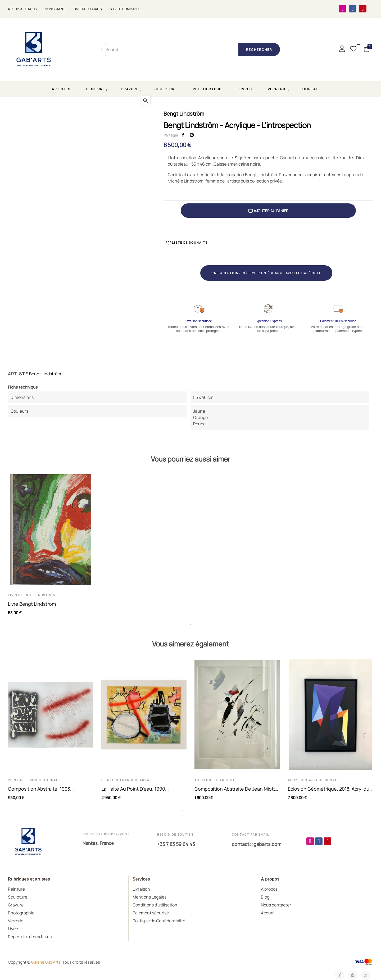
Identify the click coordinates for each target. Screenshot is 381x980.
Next (365, 736)
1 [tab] (190, 625)
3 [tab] (193, 810)
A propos (269, 889)
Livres (14, 595)
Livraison (141, 889)
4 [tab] (198, 810)
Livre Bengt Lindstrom (32, 604)
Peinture (17, 780)
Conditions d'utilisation (155, 905)
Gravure (16, 905)
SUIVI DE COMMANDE (125, 9)
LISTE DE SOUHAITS (88, 9)
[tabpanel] (51, 548)
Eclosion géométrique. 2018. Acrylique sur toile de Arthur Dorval (330, 789)
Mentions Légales (149, 897)
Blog (265, 897)
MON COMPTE (55, 9)
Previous (16, 736)
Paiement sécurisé (151, 913)
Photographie (21, 913)
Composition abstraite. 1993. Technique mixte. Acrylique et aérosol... (41, 789)
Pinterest (192, 135)
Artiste (18, 374)
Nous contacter (276, 905)
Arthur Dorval (324, 780)
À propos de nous (22, 9)
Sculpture (18, 897)
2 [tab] (188, 810)
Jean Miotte (228, 780)
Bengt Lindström (184, 114)
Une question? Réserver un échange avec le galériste (266, 273)
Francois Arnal (42, 780)
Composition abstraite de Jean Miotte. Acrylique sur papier (237, 789)
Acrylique (205, 780)
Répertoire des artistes (30, 937)
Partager (183, 135)
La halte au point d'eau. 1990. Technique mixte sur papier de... (137, 789)
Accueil (268, 913)
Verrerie (16, 921)
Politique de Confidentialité (159, 921)
